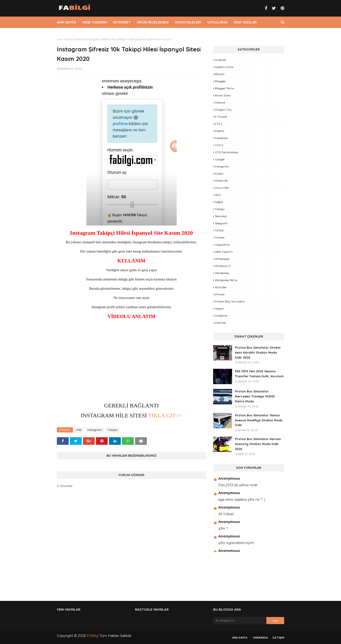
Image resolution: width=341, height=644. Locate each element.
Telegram (221, 223)
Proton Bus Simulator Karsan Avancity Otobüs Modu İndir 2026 (258, 444)
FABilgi (93, 636)
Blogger (220, 81)
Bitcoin (220, 74)
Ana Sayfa (64, 39)
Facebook (221, 138)
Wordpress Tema (226, 280)
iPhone (220, 294)
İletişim (278, 638)
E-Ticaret (221, 117)
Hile (79, 430)
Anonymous (229, 478)
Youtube (220, 287)
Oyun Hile (222, 188)
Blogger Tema (224, 88)
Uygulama (222, 245)
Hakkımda (260, 638)
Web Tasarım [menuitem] (95, 22)
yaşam (219, 308)
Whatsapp (222, 259)
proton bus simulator (230, 301)
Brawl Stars (223, 95)
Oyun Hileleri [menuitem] (188, 22)
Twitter (220, 237)
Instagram (95, 430)
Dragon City (223, 110)
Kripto (219, 173)
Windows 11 (222, 266)
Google (220, 159)
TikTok (219, 230)
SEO (218, 195)
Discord (220, 102)
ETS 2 (219, 124)
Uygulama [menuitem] (217, 22)
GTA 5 (219, 145)
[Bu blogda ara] (240, 621)
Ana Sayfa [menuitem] (66, 22)
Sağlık (219, 202)
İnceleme (221, 316)
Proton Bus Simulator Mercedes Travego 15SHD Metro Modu (255, 396)
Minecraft (221, 181)
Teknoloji (221, 216)
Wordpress (222, 273)
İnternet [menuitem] (122, 22)
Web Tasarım (224, 252)
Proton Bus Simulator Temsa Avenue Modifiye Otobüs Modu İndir (259, 420)
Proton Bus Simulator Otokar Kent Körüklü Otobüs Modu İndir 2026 (258, 352)
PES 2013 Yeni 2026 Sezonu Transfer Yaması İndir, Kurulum (259, 374)
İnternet (220, 323)
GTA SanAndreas (226, 152)
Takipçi (79, 39)
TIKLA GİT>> (164, 415)
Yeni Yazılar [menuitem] (245, 22)
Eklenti (220, 131)
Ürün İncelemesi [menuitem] (153, 22)
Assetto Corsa (224, 67)
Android (220, 60)
